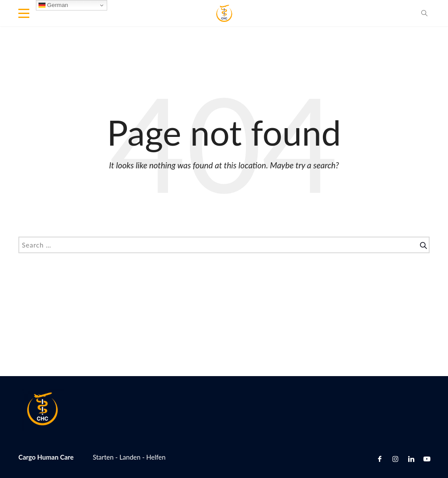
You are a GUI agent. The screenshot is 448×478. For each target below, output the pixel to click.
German (53, 5)
